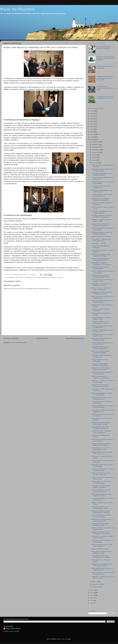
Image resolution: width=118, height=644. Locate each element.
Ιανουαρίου (95, 587)
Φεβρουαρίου (96, 584)
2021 (92, 124)
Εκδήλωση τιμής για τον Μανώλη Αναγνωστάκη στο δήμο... (101, 423)
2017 (92, 134)
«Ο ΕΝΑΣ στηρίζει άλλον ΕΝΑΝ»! (102, 236)
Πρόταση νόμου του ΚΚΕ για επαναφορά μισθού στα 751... (101, 276)
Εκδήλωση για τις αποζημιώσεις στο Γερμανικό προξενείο (102, 520)
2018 (92, 132)
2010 (92, 600)
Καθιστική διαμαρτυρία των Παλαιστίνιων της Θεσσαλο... (101, 377)
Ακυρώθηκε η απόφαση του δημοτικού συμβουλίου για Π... (103, 411)
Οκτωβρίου (95, 147)
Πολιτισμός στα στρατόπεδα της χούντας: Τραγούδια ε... (101, 487)
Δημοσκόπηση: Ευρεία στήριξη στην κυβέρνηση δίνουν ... (102, 569)
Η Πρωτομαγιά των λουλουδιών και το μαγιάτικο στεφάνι (103, 280)
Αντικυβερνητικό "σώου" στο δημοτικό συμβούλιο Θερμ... (103, 335)
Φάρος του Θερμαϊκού (17, 9)
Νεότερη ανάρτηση (11, 338)
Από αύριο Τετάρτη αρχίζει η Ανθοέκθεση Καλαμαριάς (100, 364)
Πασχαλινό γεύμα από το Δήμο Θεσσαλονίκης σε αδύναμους (101, 512)
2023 (92, 119)
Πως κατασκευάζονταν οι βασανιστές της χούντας (104, 47)
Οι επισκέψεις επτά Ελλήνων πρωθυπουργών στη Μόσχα (101, 556)
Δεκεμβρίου (96, 142)
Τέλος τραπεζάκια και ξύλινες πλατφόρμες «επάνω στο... (100, 428)
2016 (92, 137)
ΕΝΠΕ (17, 277)
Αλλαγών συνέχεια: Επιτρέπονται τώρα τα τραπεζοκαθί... (101, 289)
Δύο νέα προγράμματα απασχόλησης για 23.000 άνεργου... (103, 407)
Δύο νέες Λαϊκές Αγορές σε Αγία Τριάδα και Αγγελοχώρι (101, 255)
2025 (92, 114)
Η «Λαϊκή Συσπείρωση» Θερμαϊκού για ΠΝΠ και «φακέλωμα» (102, 216)
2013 (92, 593)
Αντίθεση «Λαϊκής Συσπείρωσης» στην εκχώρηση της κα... (103, 529)
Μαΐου (94, 160)
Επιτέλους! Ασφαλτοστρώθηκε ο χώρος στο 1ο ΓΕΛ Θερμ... (101, 444)
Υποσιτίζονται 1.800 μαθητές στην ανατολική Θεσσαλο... (102, 174)
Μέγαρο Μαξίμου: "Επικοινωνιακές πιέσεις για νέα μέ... (102, 453)
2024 (92, 116)
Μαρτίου (95, 582)
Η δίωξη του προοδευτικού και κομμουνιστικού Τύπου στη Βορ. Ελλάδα (105, 78)
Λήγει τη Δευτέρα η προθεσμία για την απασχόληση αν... (103, 297)
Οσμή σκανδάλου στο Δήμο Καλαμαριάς (100, 360)
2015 (92, 140)
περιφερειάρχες (28, 277)
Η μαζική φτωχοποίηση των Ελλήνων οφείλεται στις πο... (103, 499)
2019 (92, 129)
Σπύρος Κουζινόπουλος (13, 629)
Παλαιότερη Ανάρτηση (75, 338)
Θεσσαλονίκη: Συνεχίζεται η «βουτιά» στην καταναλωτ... (103, 440)
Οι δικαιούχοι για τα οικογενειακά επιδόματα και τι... (101, 187)
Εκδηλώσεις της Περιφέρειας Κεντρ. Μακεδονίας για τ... (102, 191)
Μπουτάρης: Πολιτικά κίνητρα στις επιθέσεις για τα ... (102, 356)
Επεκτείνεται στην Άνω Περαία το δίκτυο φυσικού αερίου (101, 369)
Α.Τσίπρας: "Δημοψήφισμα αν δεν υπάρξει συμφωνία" (102, 212)
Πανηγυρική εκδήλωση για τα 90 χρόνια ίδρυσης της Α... (101, 491)
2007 (92, 603)
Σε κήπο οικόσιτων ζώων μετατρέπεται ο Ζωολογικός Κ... (103, 272)
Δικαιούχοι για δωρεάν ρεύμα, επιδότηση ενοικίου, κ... (100, 524)
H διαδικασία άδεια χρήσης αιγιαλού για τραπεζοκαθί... (102, 327)
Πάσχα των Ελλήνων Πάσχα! (100, 549)
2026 (92, 111)
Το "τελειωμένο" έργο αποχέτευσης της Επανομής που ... (103, 415)
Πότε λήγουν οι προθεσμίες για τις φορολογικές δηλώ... (102, 552)
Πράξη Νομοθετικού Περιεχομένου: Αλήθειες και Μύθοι (102, 339)
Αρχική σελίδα (42, 338)
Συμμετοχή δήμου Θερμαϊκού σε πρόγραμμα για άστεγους (101, 225)
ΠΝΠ (35, 277)
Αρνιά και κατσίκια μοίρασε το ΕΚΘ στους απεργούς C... (102, 545)
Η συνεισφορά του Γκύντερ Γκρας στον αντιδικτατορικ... (102, 482)
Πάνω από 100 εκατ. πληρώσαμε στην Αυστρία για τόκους (103, 573)
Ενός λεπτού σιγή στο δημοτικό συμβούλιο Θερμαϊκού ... (101, 352)
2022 (92, 121)
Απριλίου (95, 163)
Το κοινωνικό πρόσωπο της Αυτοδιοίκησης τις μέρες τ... (100, 508)
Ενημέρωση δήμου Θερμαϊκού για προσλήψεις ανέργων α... (102, 565)
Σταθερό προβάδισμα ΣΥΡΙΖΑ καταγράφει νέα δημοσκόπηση (101, 533)
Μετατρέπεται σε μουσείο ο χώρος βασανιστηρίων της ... (102, 398)
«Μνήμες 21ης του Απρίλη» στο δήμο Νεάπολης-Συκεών (103, 470)
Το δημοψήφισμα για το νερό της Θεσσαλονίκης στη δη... (101, 449)
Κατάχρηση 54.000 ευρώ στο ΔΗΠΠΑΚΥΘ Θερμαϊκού (100, 348)
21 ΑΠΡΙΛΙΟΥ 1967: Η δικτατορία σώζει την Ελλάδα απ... (101, 432)
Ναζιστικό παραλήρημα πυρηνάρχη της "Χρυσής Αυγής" (102, 394)
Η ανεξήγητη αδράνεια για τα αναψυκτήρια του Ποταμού (100, 322)
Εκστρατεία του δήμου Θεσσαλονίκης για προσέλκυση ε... (103, 170)
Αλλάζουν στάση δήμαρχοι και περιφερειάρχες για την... (100, 259)
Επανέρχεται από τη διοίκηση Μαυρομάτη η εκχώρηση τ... (101, 199)
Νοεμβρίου (95, 144)
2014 (92, 590)
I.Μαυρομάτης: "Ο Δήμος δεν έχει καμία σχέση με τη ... (101, 240)
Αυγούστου (95, 152)
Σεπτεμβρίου (96, 150)
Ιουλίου (94, 155)
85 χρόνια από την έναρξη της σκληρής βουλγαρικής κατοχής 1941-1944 (105, 58)
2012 (92, 595)
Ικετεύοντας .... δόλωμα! (99, 243)
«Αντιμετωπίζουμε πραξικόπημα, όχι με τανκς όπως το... (102, 343)
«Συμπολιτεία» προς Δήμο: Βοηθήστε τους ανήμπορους (103, 537)
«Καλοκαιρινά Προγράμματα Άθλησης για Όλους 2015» (103, 331)
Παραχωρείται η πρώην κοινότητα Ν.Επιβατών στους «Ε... (102, 293)
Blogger (69, 639)
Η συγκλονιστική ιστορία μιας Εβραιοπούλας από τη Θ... (100, 386)
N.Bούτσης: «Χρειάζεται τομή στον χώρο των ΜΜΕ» (102, 220)
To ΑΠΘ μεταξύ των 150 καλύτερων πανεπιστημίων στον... (102, 195)
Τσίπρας (60, 277)
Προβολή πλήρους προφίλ (11, 631)
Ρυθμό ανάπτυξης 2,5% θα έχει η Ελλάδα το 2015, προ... (101, 474)
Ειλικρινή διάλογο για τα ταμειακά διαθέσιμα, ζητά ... (101, 318)
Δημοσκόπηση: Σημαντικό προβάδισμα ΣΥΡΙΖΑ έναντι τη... (102, 263)
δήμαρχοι (12, 277)
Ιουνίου (94, 157)
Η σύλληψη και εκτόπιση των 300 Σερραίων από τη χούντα (105, 97)
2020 (92, 127)
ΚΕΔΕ (21, 277)
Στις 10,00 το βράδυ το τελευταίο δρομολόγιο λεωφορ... (101, 516)
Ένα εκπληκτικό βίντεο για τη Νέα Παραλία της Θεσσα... (102, 495)
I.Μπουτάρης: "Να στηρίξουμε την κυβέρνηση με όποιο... (102, 285)
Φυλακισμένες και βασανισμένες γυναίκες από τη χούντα (105, 88)
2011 (92, 598)
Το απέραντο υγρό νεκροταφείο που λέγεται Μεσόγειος (102, 373)
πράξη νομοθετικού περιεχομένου (47, 277)
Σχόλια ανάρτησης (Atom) (19, 342)
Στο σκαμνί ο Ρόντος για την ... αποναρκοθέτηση (101, 268)
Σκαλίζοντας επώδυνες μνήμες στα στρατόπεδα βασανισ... (102, 233)
